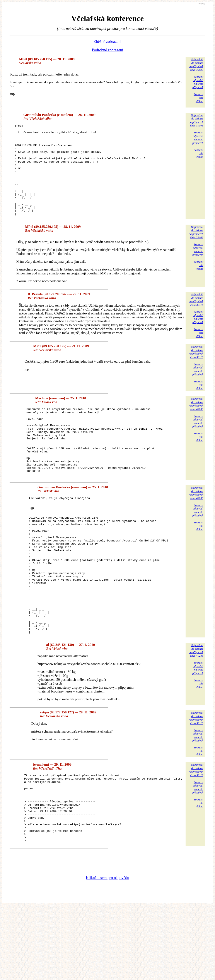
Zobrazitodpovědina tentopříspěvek (198, 82)
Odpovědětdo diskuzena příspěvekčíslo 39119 (196, 829)
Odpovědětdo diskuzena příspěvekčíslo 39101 (196, 120)
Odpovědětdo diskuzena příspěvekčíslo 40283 (196, 710)
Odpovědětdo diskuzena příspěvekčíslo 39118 (196, 777)
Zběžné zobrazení (107, 42)
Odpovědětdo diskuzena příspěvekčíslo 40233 (196, 422)
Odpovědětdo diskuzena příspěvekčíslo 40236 (196, 525)
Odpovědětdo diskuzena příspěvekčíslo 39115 (196, 370)
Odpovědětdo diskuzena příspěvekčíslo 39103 (196, 250)
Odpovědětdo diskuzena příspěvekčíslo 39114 (196, 318)
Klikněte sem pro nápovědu (107, 951)
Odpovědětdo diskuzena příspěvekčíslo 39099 (196, 65)
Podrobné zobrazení (107, 50)
